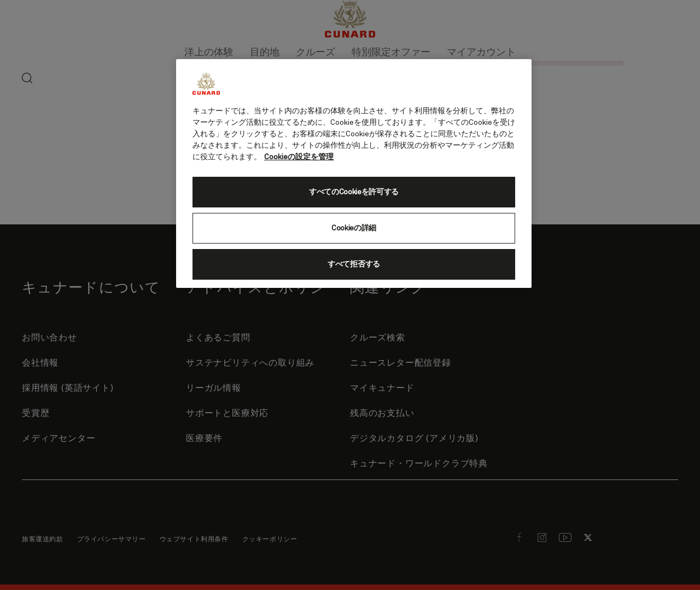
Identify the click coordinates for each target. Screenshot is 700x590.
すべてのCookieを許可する (354, 192)
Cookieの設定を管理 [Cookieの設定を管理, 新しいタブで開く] (299, 157)
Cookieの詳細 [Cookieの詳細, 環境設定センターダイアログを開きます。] (354, 228)
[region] (354, 173)
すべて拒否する (354, 264)
